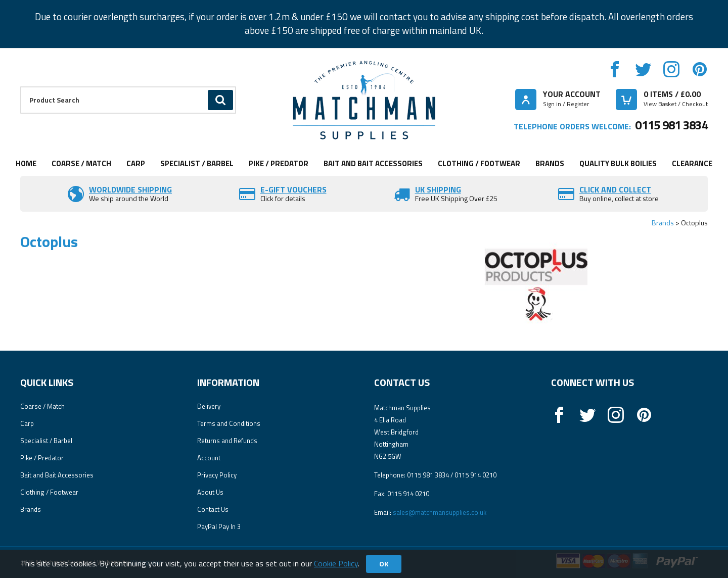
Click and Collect (615, 189)
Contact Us (213, 509)
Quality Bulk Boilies (618, 163)
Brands (550, 163)
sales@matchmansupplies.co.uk (440, 512)
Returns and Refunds (227, 441)
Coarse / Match (81, 163)
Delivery (209, 406)
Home (26, 163)
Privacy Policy (217, 475)
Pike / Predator (279, 163)
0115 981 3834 (671, 125)
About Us (210, 492)
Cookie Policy (336, 563)
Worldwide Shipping (130, 189)
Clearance (692, 163)
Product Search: (20, 87)
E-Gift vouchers (293, 189)
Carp (136, 163)
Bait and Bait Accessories (373, 163)
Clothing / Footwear (479, 163)
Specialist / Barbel (197, 163)
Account (209, 458)
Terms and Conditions (229, 423)
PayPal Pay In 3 (219, 526)
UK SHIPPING (438, 189)
